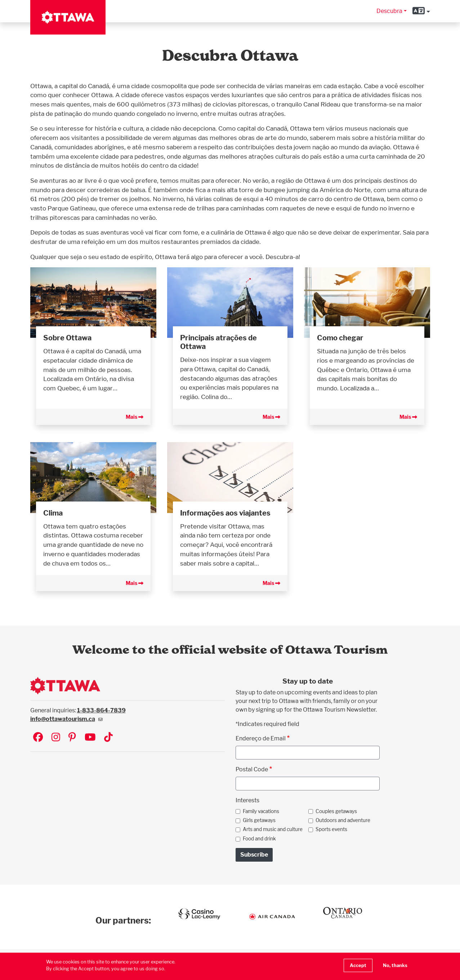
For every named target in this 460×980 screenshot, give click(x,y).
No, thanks (395, 965)
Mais (135, 417)
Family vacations (261, 811)
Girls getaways (259, 820)
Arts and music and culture (273, 829)
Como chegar (340, 338)
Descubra (389, 11)
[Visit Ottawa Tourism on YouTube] (90, 738)
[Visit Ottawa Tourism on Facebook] (38, 738)
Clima (53, 513)
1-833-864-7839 (101, 710)
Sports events (331, 829)
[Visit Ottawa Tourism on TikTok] (108, 738)
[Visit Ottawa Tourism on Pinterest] (72, 738)
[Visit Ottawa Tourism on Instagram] (56, 738)
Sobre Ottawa (67, 338)
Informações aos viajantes (225, 513)
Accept (358, 965)
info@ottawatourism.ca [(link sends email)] (66, 719)
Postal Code (252, 769)
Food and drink (259, 839)
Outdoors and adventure (343, 820)
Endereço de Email (261, 738)
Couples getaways (336, 811)
